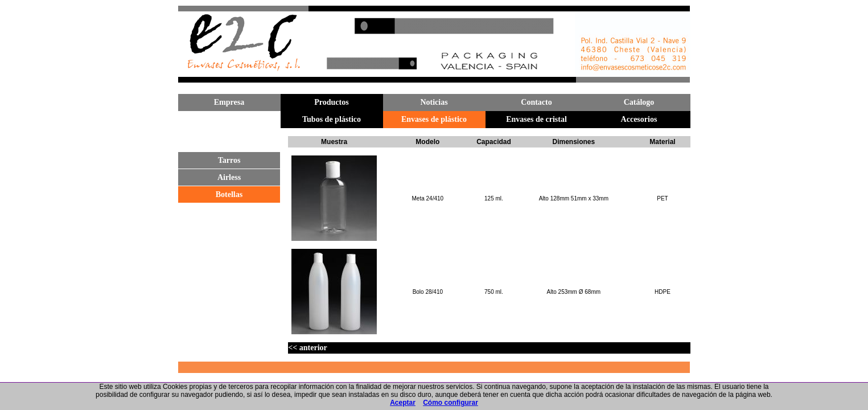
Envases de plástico (434, 119)
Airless (229, 177)
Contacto (536, 102)
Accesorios (639, 119)
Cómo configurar (451, 403)
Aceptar (403, 403)
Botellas (229, 194)
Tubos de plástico (332, 119)
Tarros (229, 160)
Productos (331, 102)
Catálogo (639, 102)
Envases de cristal (536, 119)
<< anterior (307, 348)
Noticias (434, 102)
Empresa (229, 102)
